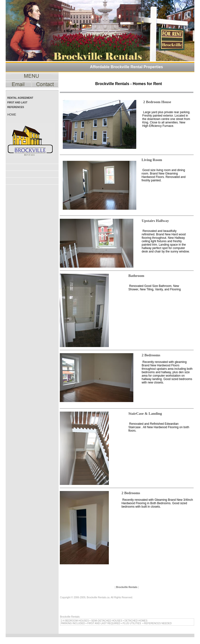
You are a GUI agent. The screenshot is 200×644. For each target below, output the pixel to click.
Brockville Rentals (127, 587)
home (12, 115)
